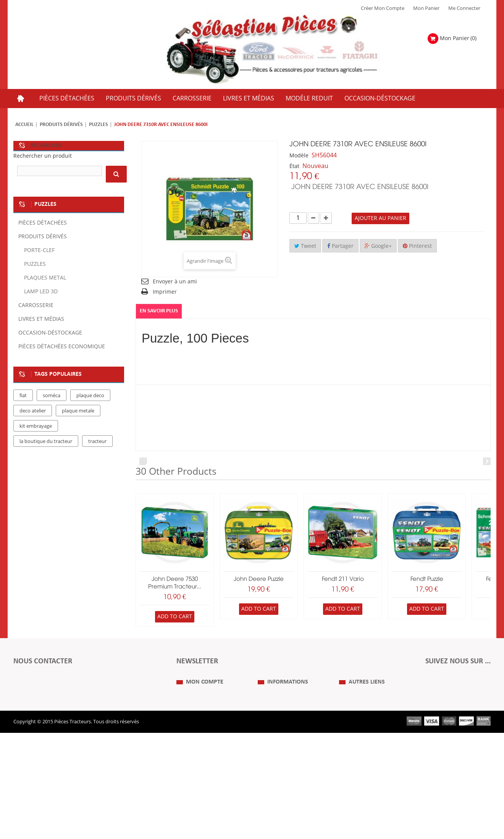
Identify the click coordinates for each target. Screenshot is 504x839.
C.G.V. (264, 755)
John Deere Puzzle (259, 579)
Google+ (378, 246)
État (294, 166)
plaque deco (90, 436)
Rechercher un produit (43, 156)
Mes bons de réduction (203, 778)
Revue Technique (359, 755)
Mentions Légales (278, 743)
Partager (340, 246)
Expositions (352, 743)
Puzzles (99, 125)
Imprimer (165, 292)
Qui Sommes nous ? (280, 732)
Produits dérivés (61, 125)
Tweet (305, 246)
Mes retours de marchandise (209, 743)
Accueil (24, 125)
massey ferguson (71, 497)
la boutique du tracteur (46, 482)
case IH (28, 497)
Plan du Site (352, 732)
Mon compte (205, 716)
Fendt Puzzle (427, 579)
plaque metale (78, 451)
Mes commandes (196, 732)
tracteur (97, 482)
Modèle (299, 156)
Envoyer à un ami (175, 282)
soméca (52, 436)
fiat (23, 436)
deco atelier (33, 451)
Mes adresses (192, 755)
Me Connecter (464, 8)
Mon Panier (426, 8)
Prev (143, 461)
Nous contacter (357, 766)
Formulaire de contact (46, 699)
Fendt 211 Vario (343, 579)
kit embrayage (36, 466)
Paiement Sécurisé (279, 778)
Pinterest (417, 246)
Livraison (268, 766)
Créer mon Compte (383, 8)
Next (487, 461)
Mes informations (196, 766)
